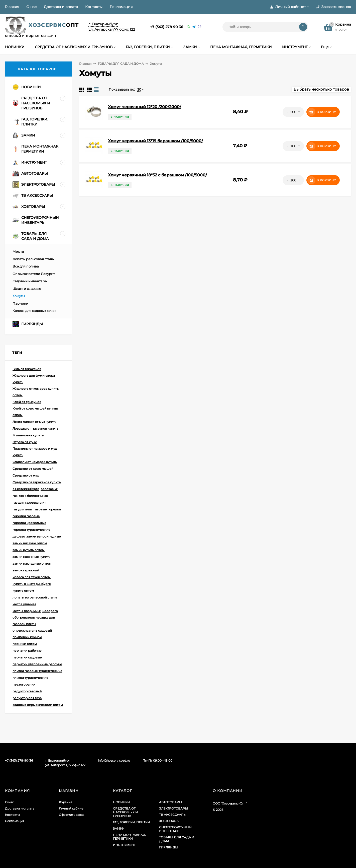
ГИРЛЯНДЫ (169, 847)
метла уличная (24, 604)
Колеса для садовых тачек (34, 311)
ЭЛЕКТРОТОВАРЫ (173, 808)
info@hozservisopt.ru (114, 760)
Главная (12, 7)
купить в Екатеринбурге (32, 584)
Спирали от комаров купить (35, 462)
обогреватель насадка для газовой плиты (34, 621)
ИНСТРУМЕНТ (124, 845)
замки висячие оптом (30, 543)
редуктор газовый (27, 691)
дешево (19, 536)
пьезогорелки (24, 684)
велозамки (49, 489)
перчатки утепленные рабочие (37, 664)
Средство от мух (26, 475)
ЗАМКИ (119, 828)
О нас (31, 7)
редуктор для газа (27, 698)
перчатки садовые (27, 657)
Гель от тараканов (27, 369)
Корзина (66, 802)
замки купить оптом (29, 550)
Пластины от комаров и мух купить (35, 452)
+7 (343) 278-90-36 (167, 27)
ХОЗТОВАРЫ (169, 821)
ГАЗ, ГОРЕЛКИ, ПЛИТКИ (131, 822)
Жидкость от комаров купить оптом (36, 392)
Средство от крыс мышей (33, 469)
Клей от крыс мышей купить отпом (35, 412)
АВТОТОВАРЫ (170, 802)
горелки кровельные (29, 523)
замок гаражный (26, 570)
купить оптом (23, 591)
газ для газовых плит (29, 503)
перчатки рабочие (27, 651)
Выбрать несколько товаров (321, 89)
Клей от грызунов (27, 402)
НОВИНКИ (121, 802)
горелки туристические (31, 530)
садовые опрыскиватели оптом (38, 705)
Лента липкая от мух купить (34, 422)
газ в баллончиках (33, 496)
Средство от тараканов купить (37, 482)
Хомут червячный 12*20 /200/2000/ (145, 107)
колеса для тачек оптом (32, 577)
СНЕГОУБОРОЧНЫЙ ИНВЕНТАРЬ (175, 829)
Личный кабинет (72, 808)
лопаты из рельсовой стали (35, 597)
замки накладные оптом (32, 563)
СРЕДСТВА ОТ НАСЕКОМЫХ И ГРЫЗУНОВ (125, 812)
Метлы (18, 251)
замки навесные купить (31, 557)
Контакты (94, 7)
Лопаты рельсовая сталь (33, 259)
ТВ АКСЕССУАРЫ (173, 815)
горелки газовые (26, 516)
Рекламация (121, 7)
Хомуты (19, 296)
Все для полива (26, 266)
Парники (20, 303)
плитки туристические (30, 678)
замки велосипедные (44, 536)
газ (15, 496)
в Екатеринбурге (26, 489)
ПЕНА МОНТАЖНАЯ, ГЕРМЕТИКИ (129, 837)
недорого (50, 611)
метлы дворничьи (27, 611)
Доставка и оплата (61, 7)
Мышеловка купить (28, 435)
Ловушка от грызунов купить (35, 428)
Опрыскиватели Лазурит (34, 274)
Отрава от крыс (25, 442)
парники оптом (25, 644)
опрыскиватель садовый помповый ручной (32, 634)
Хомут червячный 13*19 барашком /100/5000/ (155, 141)
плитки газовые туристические (37, 671)
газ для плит (22, 509)
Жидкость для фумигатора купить (34, 379)
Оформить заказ (72, 815)
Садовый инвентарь (30, 281)
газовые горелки (47, 509)
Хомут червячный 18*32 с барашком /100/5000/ (157, 175)
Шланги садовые (27, 289)
